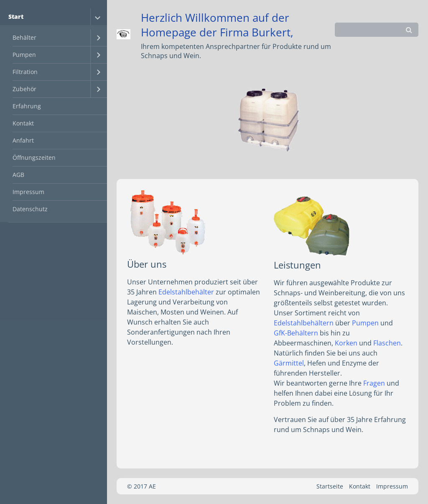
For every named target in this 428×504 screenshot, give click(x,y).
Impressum (28, 192)
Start (16, 17)
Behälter (24, 37)
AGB (18, 175)
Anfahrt (23, 140)
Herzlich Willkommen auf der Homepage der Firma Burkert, (217, 25)
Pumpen (24, 55)
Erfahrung (27, 106)
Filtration (25, 72)
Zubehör (24, 89)
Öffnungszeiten (34, 157)
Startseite (330, 486)
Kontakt (23, 123)
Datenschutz (30, 209)
